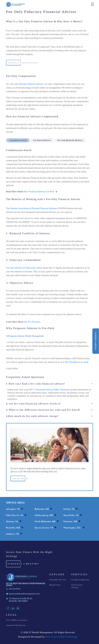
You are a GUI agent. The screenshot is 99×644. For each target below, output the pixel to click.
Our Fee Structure (32, 322)
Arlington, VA (13, 509)
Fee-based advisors (42, 140)
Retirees (86, 580)
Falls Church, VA (15, 515)
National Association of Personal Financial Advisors (34, 208)
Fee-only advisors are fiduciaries (21, 268)
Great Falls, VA (71, 515)
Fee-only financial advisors (70, 140)
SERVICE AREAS (15, 503)
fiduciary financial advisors (31, 84)
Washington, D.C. (72, 528)
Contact (57, 586)
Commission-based (18, 140)
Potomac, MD (70, 521)
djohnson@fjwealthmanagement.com (24, 594)
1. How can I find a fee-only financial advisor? (36, 384)
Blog (52, 586)
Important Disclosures (16, 626)
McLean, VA (12, 521)
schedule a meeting (96, 341)
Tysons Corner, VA (44, 528)
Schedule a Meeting (23, 565)
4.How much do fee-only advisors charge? (32, 416)
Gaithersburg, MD (44, 515)
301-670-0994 (71, 362)
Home (52, 580)
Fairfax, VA (69, 509)
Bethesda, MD (42, 509)
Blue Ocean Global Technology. (62, 638)
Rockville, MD (13, 528)
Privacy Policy (21, 621)
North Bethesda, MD (45, 521)
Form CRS (10, 621)
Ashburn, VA (13, 534)
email (86, 362)
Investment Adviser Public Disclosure (53, 390)
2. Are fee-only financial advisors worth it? (34, 404)
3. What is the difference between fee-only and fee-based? (43, 410)
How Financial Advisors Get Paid (41, 192)
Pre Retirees (77, 580)
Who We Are (60, 580)
